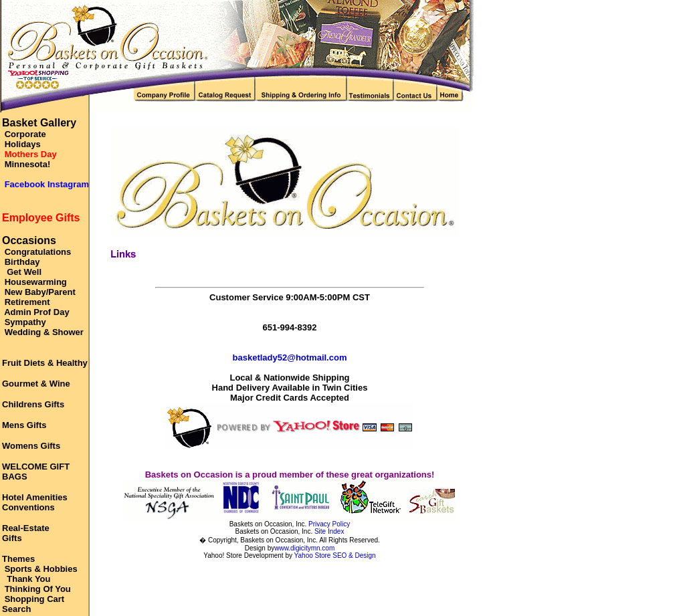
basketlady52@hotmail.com (290, 357)
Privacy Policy (329, 524)
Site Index (329, 531)
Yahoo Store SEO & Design (335, 555)
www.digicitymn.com (304, 548)
